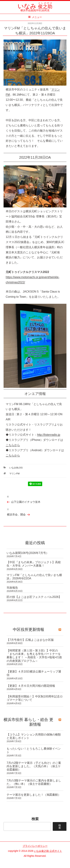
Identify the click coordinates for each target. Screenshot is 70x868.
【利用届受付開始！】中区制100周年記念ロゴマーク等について (35, 698)
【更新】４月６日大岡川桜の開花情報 (31, 686)
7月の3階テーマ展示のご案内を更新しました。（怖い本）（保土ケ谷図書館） (34, 782)
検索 (35, 819)
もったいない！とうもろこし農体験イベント (34, 750)
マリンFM (14, 474)
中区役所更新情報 (28, 630)
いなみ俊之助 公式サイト (48, 851)
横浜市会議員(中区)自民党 (35, 9)
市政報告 (12, 588)
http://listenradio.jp (49, 435)
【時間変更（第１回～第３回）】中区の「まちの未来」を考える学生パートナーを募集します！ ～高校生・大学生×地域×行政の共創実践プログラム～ (34, 656)
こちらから (13, 445)
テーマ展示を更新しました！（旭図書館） (34, 795)
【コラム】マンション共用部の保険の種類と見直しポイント (34, 736)
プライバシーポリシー (35, 846)
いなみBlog (16, 468)
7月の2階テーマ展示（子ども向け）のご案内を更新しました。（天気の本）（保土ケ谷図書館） (34, 766)
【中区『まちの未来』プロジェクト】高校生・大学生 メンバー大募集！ (34, 564)
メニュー (35, 17)
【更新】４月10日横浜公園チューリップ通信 (34, 673)
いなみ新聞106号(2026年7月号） (28, 553)
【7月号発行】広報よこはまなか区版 (30, 640)
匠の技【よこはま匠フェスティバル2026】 (34, 597)
